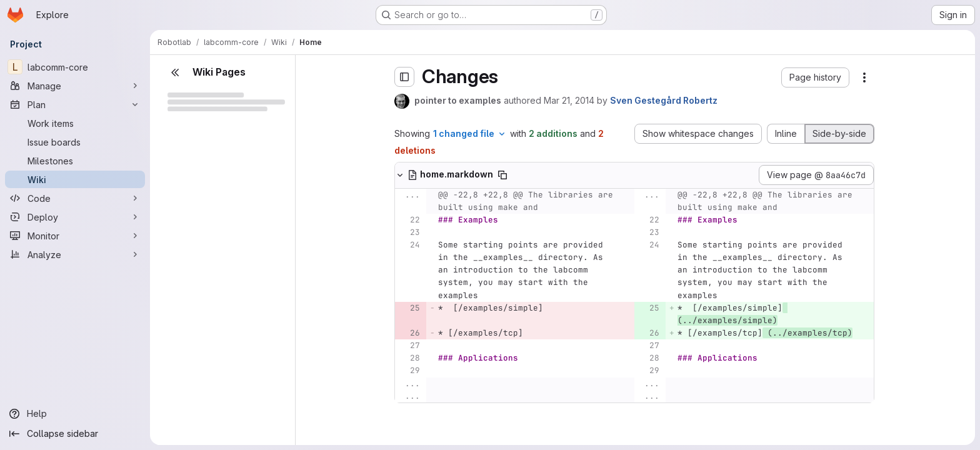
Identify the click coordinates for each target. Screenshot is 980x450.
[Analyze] (75, 254)
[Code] (75, 198)
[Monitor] (75, 236)
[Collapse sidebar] (75, 434)
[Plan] (75, 104)
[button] (815, 77)
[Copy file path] (502, 175)
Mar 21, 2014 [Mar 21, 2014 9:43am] (569, 100)
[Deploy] (75, 217)
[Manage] (75, 86)
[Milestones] (75, 161)
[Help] (75, 414)
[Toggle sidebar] (404, 77)
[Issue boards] (75, 142)
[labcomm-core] (75, 67)
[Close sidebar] (175, 72)
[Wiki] (75, 179)
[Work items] (75, 123)
